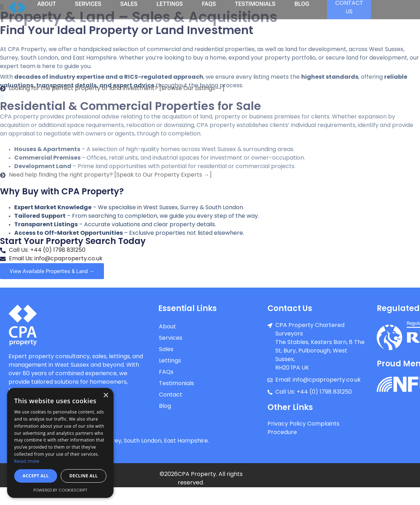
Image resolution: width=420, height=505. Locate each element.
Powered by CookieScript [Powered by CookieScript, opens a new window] (60, 491)
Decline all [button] (84, 476)
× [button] (106, 396)
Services (171, 338)
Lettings (170, 361)
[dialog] (60, 443)
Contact (171, 395)
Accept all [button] (36, 476)
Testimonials (176, 384)
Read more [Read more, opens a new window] (27, 462)
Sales (166, 350)
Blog (165, 406)
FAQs (166, 372)
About (167, 327)
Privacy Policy (287, 424)
